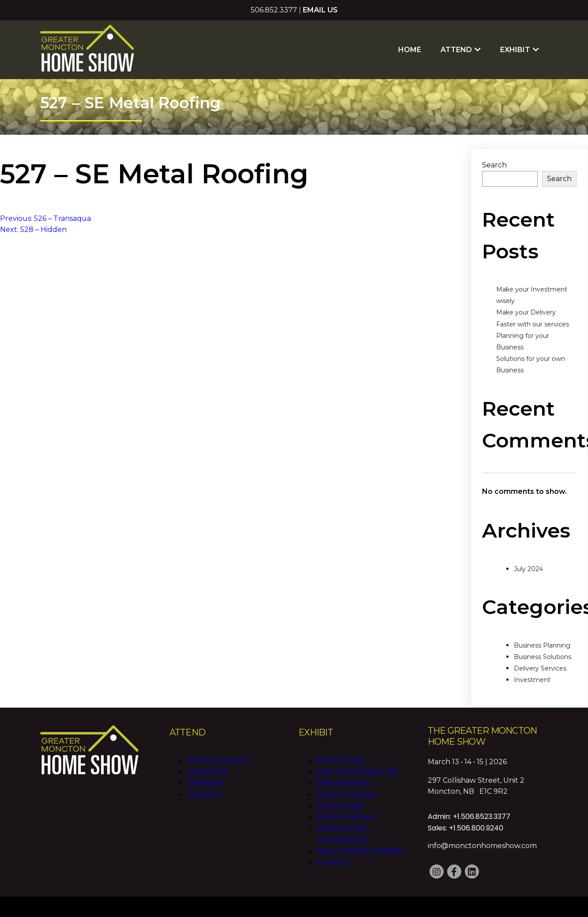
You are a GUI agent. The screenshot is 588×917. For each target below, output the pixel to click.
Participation (344, 783)
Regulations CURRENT (361, 851)
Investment (532, 680)
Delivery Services (540, 668)
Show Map (208, 772)
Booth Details (345, 817)
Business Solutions (543, 657)
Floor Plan (339, 806)
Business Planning (542, 645)
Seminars (206, 783)
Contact (204, 795)
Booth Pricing (346, 795)
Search (494, 165)
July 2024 (528, 569)
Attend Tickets (218, 761)
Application (340, 761)
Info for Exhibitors (357, 772)
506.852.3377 (274, 10)
